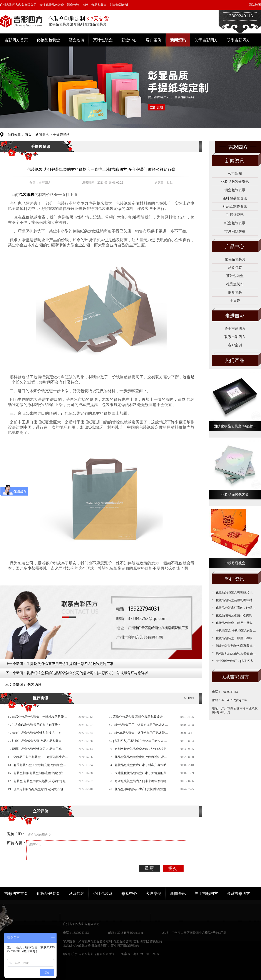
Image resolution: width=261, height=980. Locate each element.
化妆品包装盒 (48, 40)
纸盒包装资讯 (235, 223)
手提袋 (235, 301)
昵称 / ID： (16, 834)
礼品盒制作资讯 (235, 206)
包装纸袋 (34, 685)
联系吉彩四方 (238, 40)
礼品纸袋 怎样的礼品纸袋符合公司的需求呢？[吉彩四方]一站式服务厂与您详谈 (87, 673)
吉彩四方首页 (16, 40)
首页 (28, 134)
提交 (173, 868)
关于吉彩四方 (206, 40)
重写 (149, 868)
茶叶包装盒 (103, 40)
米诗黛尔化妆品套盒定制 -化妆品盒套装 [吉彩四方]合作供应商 (120, 941)
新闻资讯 (178, 40)
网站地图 (255, 5)
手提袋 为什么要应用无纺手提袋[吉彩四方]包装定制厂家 (70, 664)
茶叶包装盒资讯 (235, 198)
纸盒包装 (235, 292)
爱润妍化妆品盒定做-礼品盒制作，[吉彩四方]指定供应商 (101, 945)
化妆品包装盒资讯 (235, 182)
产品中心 (235, 246)
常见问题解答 (235, 231)
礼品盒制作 (235, 284)
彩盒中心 (129, 40)
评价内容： (17, 843)
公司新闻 (235, 173)
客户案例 (154, 40)
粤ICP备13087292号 (146, 954)
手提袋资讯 (61, 134)
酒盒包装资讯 (235, 190)
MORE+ (189, 698)
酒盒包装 (77, 40)
